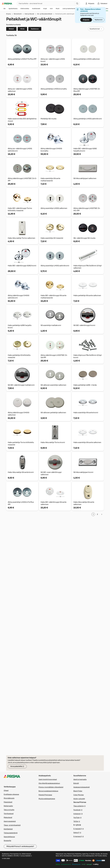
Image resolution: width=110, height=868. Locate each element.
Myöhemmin (99, 20)
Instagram (78, 814)
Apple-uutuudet (79, 799)
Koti (51, 9)
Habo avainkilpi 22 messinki (52, 238)
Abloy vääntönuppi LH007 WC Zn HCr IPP (87, 209)
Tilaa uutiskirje (80, 806)
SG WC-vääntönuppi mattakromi (21, 385)
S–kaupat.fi (79, 829)
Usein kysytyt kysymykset (48, 780)
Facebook (78, 810)
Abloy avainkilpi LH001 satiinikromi (55, 266)
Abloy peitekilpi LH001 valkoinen (87, 59)
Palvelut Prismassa (45, 795)
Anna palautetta (19, 767)
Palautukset (8, 802)
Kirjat (45, 9)
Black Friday (78, 791)
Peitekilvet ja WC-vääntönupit (65, 14)
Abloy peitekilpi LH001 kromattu (54, 89)
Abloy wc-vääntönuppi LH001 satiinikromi (20, 150)
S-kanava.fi (79, 836)
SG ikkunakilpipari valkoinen (85, 178)
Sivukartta (7, 841)
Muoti (58, 9)
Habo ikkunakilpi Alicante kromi (21, 472)
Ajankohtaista (13, 9)
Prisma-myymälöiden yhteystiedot (51, 787)
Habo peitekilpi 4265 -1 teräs (85, 385)
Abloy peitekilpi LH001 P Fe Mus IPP (22, 59)
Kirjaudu (86, 20)
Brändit (76, 783)
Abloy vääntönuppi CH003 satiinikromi (19, 297)
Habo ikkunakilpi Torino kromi (53, 442)
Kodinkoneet (36, 9)
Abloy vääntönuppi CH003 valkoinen (19, 414)
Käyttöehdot (8, 829)
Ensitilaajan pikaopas (11, 794)
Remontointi (18, 14)
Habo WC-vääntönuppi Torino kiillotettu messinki (20, 209)
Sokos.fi (77, 832)
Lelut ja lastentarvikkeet (70, 9)
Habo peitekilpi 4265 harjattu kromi (20, 326)
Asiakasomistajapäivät (82, 787)
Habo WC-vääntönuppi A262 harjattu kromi (85, 150)
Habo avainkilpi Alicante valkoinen (87, 442)
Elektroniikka (25, 9)
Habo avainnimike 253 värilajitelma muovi (22, 120)
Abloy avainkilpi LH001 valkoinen (54, 208)
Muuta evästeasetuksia (47, 799)
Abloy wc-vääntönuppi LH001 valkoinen (20, 90)
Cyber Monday (79, 795)
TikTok (77, 821)
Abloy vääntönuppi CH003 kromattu (51, 150)
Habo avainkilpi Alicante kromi (86, 413)
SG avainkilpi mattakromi (51, 325)
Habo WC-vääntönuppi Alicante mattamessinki (54, 297)
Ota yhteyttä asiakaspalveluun (49, 783)
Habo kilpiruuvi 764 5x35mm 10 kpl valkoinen (88, 267)
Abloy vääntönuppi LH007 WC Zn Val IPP (54, 356)
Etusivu (9, 14)
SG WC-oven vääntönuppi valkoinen (51, 473)
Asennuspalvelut (10, 821)
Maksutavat (8, 818)
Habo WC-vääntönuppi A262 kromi (22, 266)
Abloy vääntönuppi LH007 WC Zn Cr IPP (22, 180)
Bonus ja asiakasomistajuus (48, 791)
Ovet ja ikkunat (29, 14)
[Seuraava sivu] (102, 514)
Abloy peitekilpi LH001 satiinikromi (88, 119)
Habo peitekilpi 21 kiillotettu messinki (19, 356)
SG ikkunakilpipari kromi (83, 472)
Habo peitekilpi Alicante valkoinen (87, 295)
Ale (4, 9)
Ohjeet (6, 791)
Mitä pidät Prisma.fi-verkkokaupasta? (20, 846)
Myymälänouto (9, 798)
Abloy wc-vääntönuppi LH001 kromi (53, 60)
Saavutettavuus (9, 837)
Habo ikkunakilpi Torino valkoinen (22, 238)
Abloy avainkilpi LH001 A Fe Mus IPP (21, 503)
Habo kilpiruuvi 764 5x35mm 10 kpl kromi (88, 356)
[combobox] (45, 4)
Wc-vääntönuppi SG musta (84, 238)
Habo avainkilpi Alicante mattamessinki (50, 180)
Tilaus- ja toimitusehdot (12, 825)
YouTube (77, 817)
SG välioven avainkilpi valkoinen (53, 385)
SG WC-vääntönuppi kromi (84, 325)
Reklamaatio (8, 806)
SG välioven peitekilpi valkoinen (53, 413)
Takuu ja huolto (9, 810)
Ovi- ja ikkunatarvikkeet (45, 14)
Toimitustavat (9, 814)
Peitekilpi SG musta (48, 119)
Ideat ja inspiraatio (80, 780)
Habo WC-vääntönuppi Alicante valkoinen (54, 503)
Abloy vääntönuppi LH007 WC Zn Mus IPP (87, 90)
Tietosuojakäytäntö (11, 833)
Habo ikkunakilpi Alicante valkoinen (84, 503)
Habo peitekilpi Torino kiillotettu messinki (21, 444)
